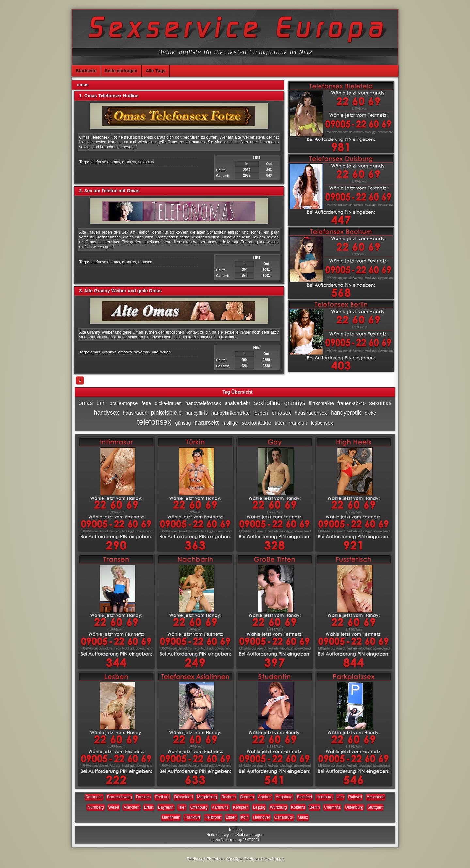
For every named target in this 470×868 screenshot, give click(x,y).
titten (280, 423)
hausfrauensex (311, 413)
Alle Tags (156, 71)
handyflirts (196, 413)
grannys (129, 162)
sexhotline (267, 403)
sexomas (146, 162)
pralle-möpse (124, 403)
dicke (370, 413)
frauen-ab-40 (352, 403)
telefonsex (99, 162)
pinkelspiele (166, 413)
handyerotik (346, 413)
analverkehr (238, 403)
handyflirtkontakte (231, 413)
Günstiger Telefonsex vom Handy (255, 859)
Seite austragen (250, 835)
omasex (145, 262)
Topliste (235, 830)
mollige (230, 423)
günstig (183, 423)
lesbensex (322, 423)
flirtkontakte (321, 403)
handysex (107, 413)
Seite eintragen (121, 71)
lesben (261, 413)
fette (146, 403)
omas (115, 162)
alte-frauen (161, 352)
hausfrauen (135, 413)
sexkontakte (256, 423)
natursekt (207, 423)
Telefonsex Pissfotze (204, 859)
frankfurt (298, 423)
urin (101, 403)
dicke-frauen (168, 403)
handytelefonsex (203, 403)
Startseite (86, 71)
